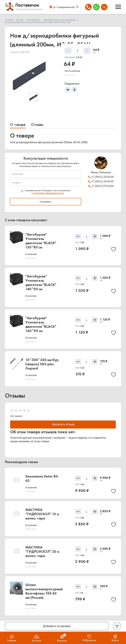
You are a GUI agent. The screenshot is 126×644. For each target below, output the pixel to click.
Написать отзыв (63, 424)
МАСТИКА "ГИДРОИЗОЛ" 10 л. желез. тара (42, 514)
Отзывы (37, 124)
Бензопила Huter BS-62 (42, 479)
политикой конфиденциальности (48, 193)
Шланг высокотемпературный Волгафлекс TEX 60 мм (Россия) (44, 591)
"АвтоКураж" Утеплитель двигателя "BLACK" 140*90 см (41, 283)
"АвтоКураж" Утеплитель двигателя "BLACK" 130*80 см (41, 241)
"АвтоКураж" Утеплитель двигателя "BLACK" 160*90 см (41, 324)
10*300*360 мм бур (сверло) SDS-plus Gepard (42, 364)
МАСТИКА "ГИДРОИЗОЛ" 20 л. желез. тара (43, 552)
